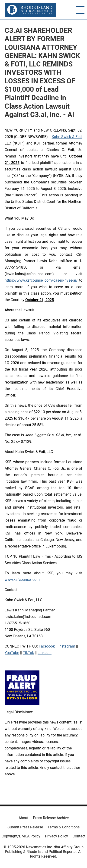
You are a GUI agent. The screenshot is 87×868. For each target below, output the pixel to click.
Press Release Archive (51, 818)
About (23, 818)
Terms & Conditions (64, 827)
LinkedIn (45, 653)
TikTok (28, 653)
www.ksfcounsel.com (22, 580)
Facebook (47, 646)
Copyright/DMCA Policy (21, 836)
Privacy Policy (56, 836)
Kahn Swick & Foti (67, 137)
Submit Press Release (25, 827)
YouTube (12, 653)
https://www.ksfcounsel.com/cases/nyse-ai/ (41, 280)
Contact (79, 836)
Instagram (67, 646)
